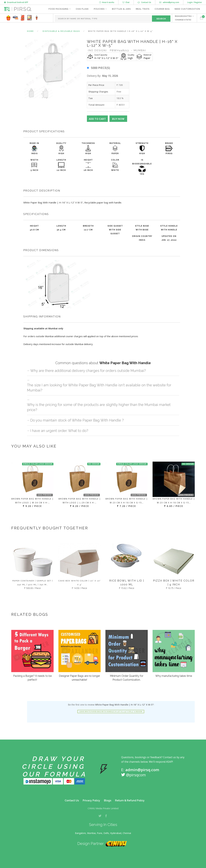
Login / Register (195, 2)
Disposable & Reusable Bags (61, 31)
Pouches (99, 9)
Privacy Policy (91, 800)
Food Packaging (58, 9)
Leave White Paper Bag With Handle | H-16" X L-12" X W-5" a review (111, 712)
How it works (107, 2)
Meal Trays (143, 9)
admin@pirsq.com (169, 2)
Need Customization (187, 9)
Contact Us (144, 2)
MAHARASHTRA (183, 18)
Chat (126, 2)
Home (30, 31)
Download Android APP (16, 2)
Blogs (108, 800)
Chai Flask (82, 9)
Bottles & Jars (121, 9)
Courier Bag (162, 9)
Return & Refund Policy (130, 800)
